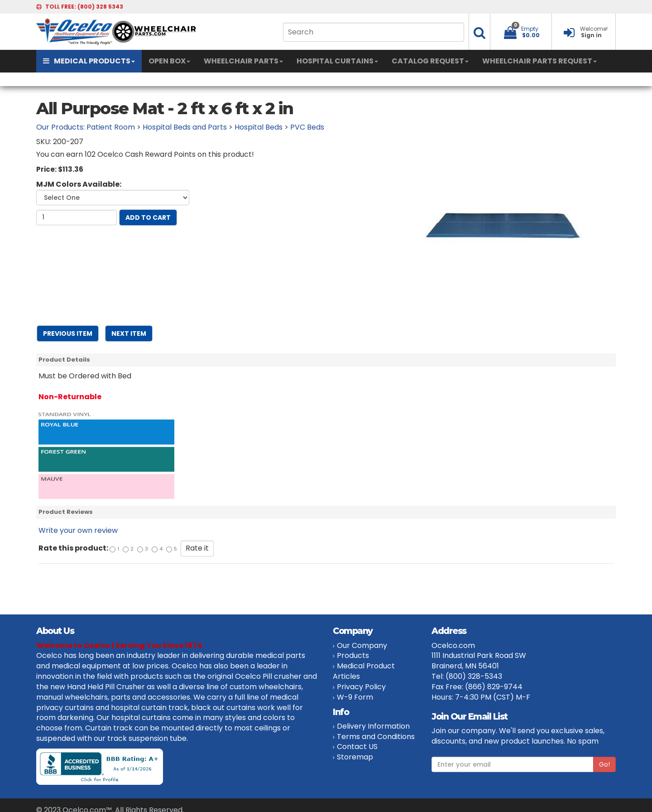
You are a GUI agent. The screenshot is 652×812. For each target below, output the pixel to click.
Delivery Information (373, 726)
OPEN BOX (169, 61)
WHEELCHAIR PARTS (243, 61)
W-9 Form (355, 697)
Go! (604, 764)
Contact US (357, 747)
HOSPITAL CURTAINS (337, 61)
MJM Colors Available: (79, 184)
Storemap (355, 757)
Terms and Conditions (376, 737)
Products (353, 655)
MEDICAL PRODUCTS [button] (89, 61)
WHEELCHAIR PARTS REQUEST (539, 61)
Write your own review (78, 530)
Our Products (60, 127)
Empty (530, 29)
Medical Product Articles (364, 671)
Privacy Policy (361, 687)
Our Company (362, 645)
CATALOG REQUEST (430, 61)
